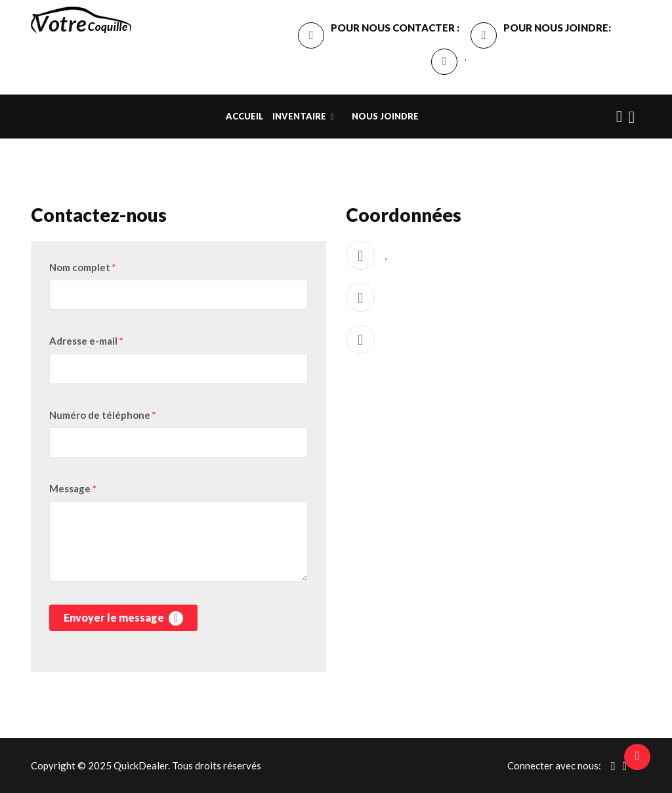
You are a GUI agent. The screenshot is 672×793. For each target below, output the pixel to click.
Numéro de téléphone (103, 415)
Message (73, 488)
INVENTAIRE (299, 116)
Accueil (244, 116)
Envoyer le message (123, 618)
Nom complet (83, 267)
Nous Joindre (385, 116)
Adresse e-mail (86, 341)
